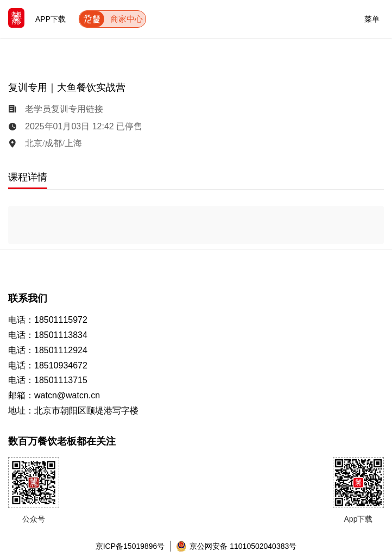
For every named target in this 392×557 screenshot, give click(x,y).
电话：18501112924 (48, 350)
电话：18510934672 (48, 365)
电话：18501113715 (48, 380)
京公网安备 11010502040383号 (236, 546)
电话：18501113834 (48, 335)
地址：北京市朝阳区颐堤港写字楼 (73, 411)
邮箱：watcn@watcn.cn (54, 395)
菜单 (372, 17)
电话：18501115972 (48, 320)
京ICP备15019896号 (130, 546)
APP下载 (50, 19)
